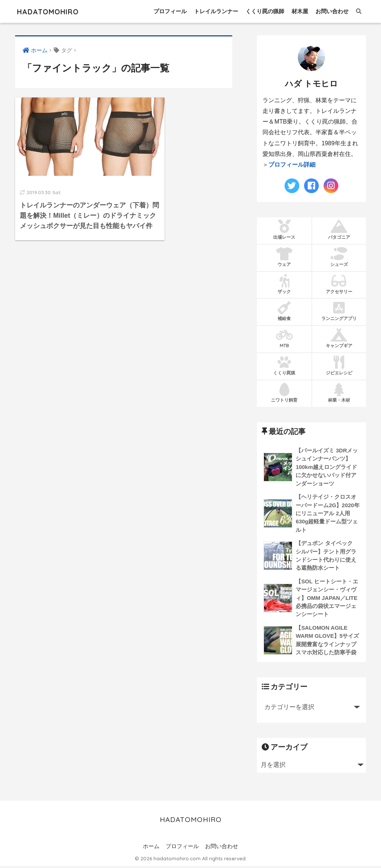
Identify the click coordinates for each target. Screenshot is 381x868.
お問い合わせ (332, 11)
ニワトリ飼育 (284, 393)
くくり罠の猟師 (265, 11)
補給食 (284, 311)
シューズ (339, 257)
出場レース (284, 230)
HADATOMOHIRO (55, 11)
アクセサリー (339, 284)
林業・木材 (339, 393)
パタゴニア (339, 230)
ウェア (284, 257)
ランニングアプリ (339, 311)
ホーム (151, 848)
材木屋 (300, 11)
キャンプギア (339, 338)
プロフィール (170, 11)
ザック (284, 284)
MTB (284, 338)
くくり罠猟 (284, 366)
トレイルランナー (216, 11)
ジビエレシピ (339, 366)
